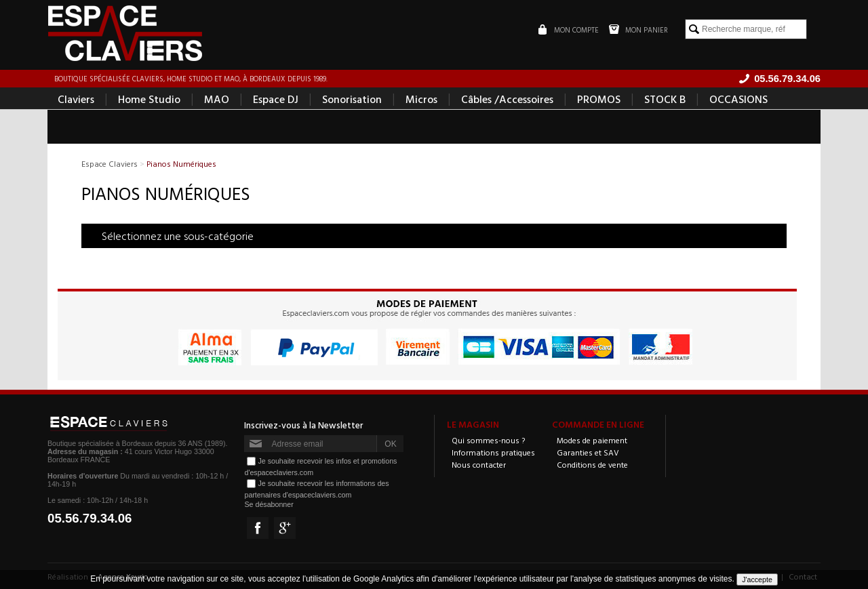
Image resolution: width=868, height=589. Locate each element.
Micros (421, 99)
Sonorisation (352, 99)
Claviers (76, 99)
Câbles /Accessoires (507, 99)
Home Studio (149, 99)
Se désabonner (269, 504)
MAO (217, 99)
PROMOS (599, 99)
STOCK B (665, 99)
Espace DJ (276, 99)
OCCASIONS (738, 99)
